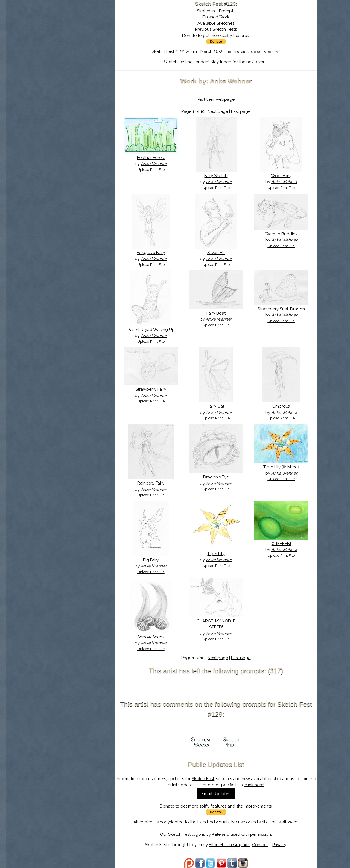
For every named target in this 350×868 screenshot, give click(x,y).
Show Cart (66, 71)
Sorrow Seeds (151, 637)
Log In (61, 64)
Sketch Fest (203, 779)
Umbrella (281, 406)
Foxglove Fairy (151, 253)
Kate (216, 834)
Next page (218, 111)
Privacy (279, 845)
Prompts (227, 11)
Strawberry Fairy (151, 389)
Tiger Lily (216, 554)
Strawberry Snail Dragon (281, 309)
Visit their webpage (216, 99)
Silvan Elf (216, 253)
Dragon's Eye (216, 477)
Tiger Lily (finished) (281, 467)
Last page (241, 111)
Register (86, 64)
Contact (260, 845)
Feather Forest (151, 158)
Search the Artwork (74, 56)
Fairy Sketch (216, 176)
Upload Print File (151, 170)
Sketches (206, 11)
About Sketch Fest (74, 39)
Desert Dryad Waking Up (151, 330)
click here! (254, 785)
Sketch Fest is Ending (74, 31)
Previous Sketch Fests (216, 29)
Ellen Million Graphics (230, 845)
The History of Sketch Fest (74, 48)
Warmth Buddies (281, 234)
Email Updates (216, 794)
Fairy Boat (216, 313)
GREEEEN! (281, 544)
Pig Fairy (151, 560)
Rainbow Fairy (151, 483)
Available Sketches (216, 23)
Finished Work (216, 17)
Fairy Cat (216, 406)
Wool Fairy (281, 176)
